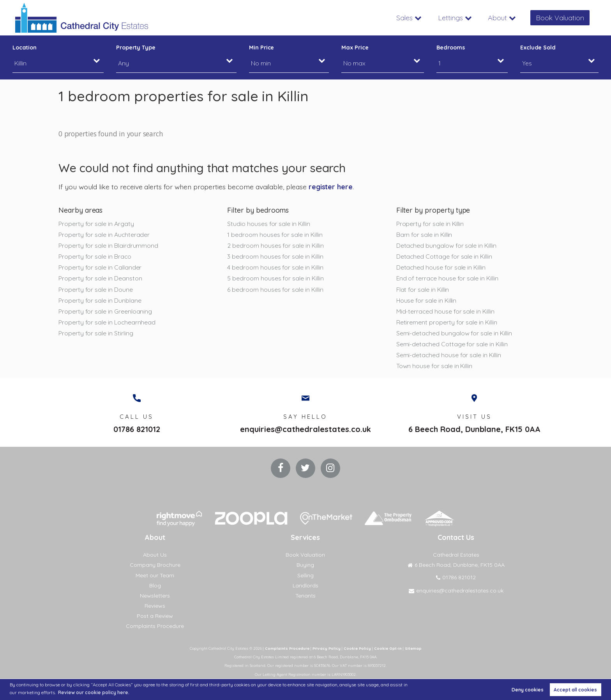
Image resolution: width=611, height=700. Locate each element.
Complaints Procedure (155, 626)
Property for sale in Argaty (96, 224)
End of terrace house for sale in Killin (447, 279)
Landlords (305, 585)
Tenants (305, 596)
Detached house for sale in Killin (441, 268)
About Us (155, 555)
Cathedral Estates (456, 555)
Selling (305, 575)
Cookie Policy (357, 649)
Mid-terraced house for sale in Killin (445, 311)
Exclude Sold (538, 48)
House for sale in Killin (426, 300)
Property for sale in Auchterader (104, 235)
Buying (305, 565)
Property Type (136, 48)
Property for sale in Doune (96, 289)
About (497, 18)
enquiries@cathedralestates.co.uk (305, 429)
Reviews (155, 606)
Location (25, 48)
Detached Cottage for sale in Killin (444, 256)
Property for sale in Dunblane (100, 300)
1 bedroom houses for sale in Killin (275, 235)
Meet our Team (155, 575)
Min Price (262, 48)
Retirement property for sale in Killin (447, 322)
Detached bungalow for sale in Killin (446, 245)
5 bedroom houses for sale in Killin (275, 279)
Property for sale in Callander (100, 268)
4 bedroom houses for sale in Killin (275, 268)
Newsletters (155, 596)
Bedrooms (451, 48)
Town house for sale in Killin (434, 366)
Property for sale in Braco (95, 256)
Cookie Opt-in (388, 649)
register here (331, 187)
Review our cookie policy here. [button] (94, 692)
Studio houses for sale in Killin (268, 224)
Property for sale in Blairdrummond (108, 245)
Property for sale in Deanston (100, 279)
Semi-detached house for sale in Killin (449, 355)
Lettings (450, 18)
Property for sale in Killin (430, 224)
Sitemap (413, 649)
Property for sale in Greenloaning (105, 311)
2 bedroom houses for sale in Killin (275, 245)
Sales (404, 18)
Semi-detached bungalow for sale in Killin (454, 333)
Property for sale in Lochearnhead (107, 322)
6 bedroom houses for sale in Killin (275, 289)
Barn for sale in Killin (424, 235)
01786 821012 (137, 429)
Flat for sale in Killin (423, 289)
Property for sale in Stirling (96, 333)
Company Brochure (155, 565)
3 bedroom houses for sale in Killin (275, 256)
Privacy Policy (327, 649)
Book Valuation (560, 18)
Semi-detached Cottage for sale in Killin (452, 344)
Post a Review (155, 616)
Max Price (355, 48)
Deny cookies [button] (528, 690)
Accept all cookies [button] (575, 690)
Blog (155, 585)
